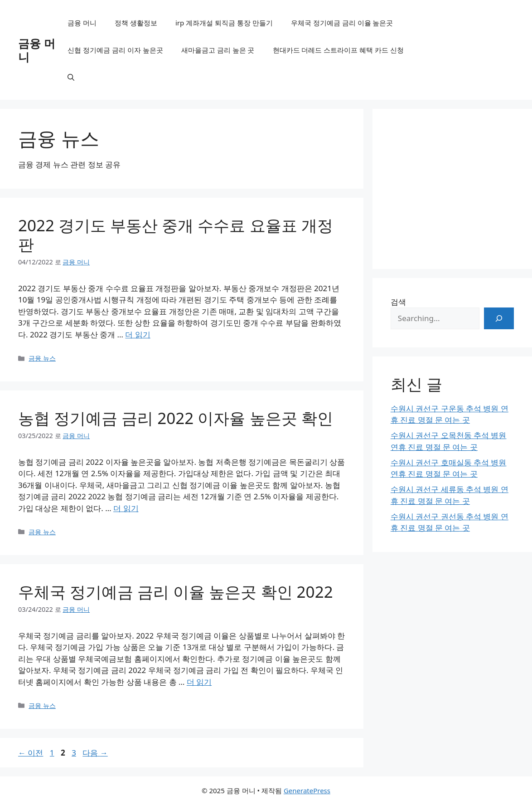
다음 (95, 753)
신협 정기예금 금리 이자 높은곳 (115, 50)
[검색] (499, 318)
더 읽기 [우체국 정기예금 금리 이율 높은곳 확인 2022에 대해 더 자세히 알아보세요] (199, 682)
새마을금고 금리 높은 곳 (218, 50)
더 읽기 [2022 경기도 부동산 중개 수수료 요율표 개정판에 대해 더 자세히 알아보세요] (138, 334)
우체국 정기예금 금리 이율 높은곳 (342, 23)
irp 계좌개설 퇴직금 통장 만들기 (224, 23)
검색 (398, 302)
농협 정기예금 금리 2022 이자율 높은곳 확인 (176, 418)
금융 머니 (37, 50)
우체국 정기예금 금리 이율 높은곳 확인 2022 (176, 592)
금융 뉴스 (42, 358)
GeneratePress (307, 790)
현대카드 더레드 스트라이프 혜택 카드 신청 (339, 50)
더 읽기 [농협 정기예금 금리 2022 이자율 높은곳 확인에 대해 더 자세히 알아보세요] (126, 508)
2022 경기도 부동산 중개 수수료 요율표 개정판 (176, 235)
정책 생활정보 (136, 23)
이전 (31, 753)
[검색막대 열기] (71, 77)
